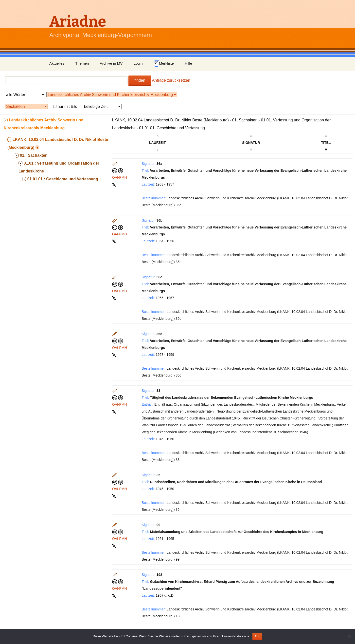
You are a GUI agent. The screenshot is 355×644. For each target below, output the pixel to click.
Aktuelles (57, 63)
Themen (82, 63)
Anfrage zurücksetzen (171, 80)
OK (257, 636)
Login (138, 63)
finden (140, 80)
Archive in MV (111, 63)
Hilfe (188, 63)
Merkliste (164, 64)
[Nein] (349, 636)
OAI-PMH (120, 177)
